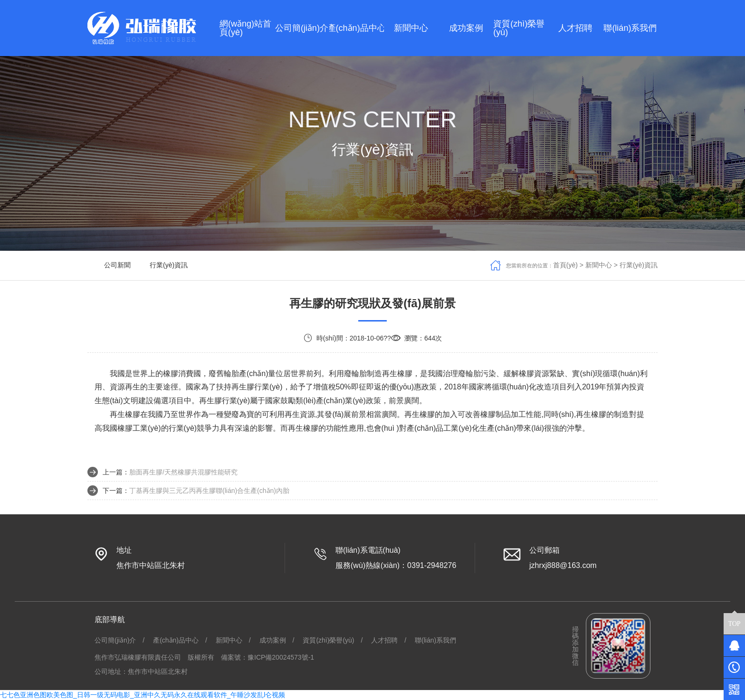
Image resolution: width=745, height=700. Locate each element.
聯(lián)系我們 (435, 640)
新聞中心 (599, 265)
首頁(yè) (565, 265)
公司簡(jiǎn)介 (115, 640)
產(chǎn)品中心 (176, 640)
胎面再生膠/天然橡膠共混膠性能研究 (183, 472)
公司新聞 (117, 265)
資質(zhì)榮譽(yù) (328, 640)
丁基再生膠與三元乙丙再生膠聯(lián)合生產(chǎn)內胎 (209, 491)
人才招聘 (384, 640)
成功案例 (273, 640)
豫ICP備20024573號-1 (281, 657)
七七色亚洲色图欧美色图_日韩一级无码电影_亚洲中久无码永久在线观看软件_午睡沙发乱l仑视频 (143, 695)
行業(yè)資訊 (169, 265)
